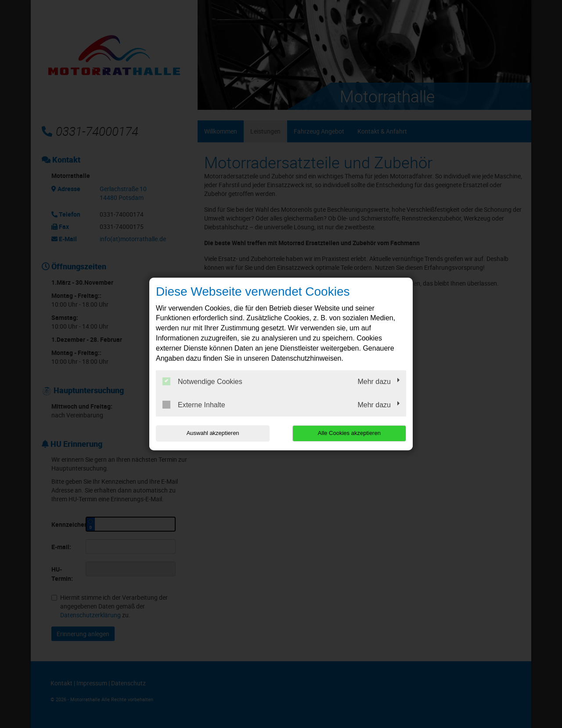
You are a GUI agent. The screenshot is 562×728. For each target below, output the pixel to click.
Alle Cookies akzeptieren (350, 433)
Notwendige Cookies (202, 381)
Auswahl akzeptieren (212, 433)
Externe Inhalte (194, 405)
